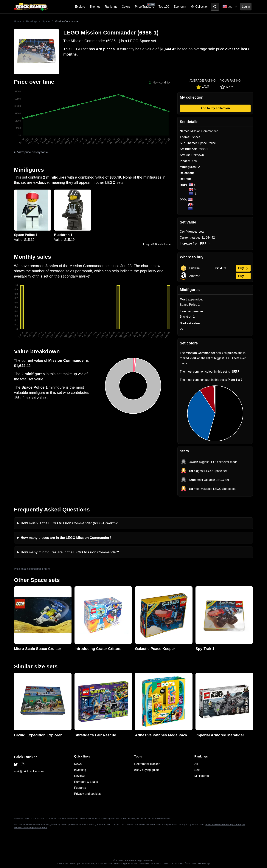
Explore (80, 7)
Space (46, 21)
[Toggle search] (215, 7)
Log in (246, 7)
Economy (180, 7)
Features (80, 788)
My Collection (199, 7)
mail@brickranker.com (29, 771)
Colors (126, 7)
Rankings (111, 7)
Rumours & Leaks (86, 782)
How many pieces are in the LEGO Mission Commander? (66, 538)
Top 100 (164, 7)
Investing (80, 770)
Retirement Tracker (147, 764)
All (196, 764)
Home (17, 21)
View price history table (32, 152)
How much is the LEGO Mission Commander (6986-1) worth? (69, 523)
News (78, 764)
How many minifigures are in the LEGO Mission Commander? (70, 552)
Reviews (80, 776)
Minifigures (202, 776)
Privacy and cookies (87, 794)
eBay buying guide (147, 770)
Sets (197, 770)
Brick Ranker (25, 757)
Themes (95, 7)
